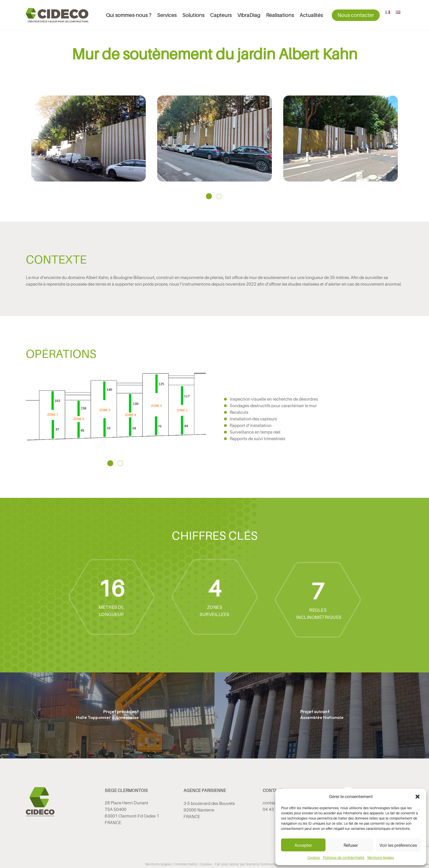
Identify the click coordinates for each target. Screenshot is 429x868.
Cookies (314, 858)
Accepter (303, 845)
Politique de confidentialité (344, 858)
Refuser (351, 845)
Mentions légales (381, 858)
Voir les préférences (398, 845)
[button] (418, 797)
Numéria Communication (265, 864)
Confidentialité (186, 864)
